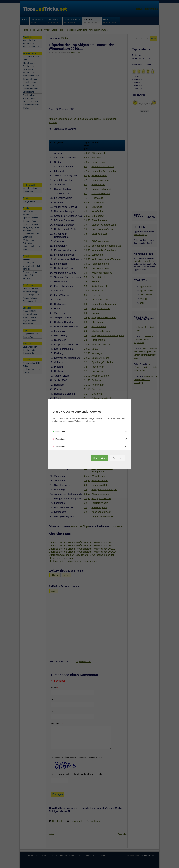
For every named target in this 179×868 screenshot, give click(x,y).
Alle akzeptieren (100, 458)
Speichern (117, 458)
